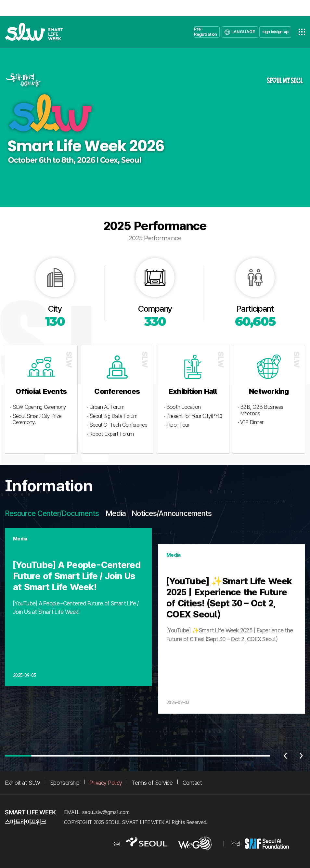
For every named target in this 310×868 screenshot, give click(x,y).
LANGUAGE (243, 32)
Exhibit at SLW (23, 783)
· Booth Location (182, 407)
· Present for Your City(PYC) (193, 416)
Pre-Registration (205, 32)
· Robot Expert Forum (110, 434)
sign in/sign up (275, 32)
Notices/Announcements (172, 513)
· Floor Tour (176, 425)
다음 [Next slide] (301, 756)
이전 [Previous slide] (285, 756)
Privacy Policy (106, 783)
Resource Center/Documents (52, 513)
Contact (192, 783)
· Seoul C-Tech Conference (117, 425)
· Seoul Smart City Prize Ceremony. (36, 419)
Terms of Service (152, 783)
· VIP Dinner (251, 422)
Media (116, 513)
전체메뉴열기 (302, 32)
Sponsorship (65, 783)
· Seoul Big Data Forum (112, 416)
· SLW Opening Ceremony (38, 407)
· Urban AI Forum (105, 407)
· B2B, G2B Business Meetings (261, 410)
